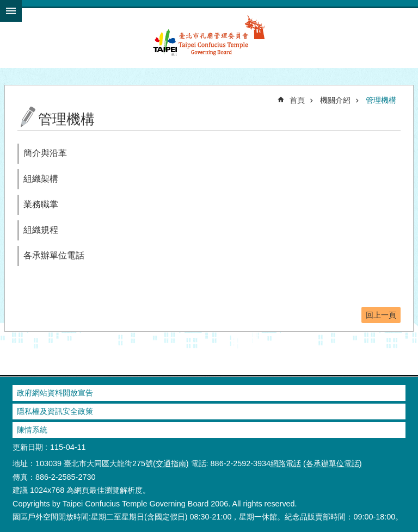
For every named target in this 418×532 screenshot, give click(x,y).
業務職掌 (41, 204)
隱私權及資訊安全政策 (55, 411)
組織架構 (41, 179)
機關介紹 (335, 100)
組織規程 (41, 230)
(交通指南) (171, 463)
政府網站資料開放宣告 (55, 393)
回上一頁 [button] (381, 315)
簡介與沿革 (45, 153)
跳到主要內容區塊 (6, 6)
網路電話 (286, 463)
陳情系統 (32, 430)
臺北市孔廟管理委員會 (209, 42)
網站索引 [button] (11, 11)
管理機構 (381, 100)
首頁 (297, 100)
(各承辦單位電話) (333, 463)
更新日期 (28, 447)
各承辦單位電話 (54, 255)
